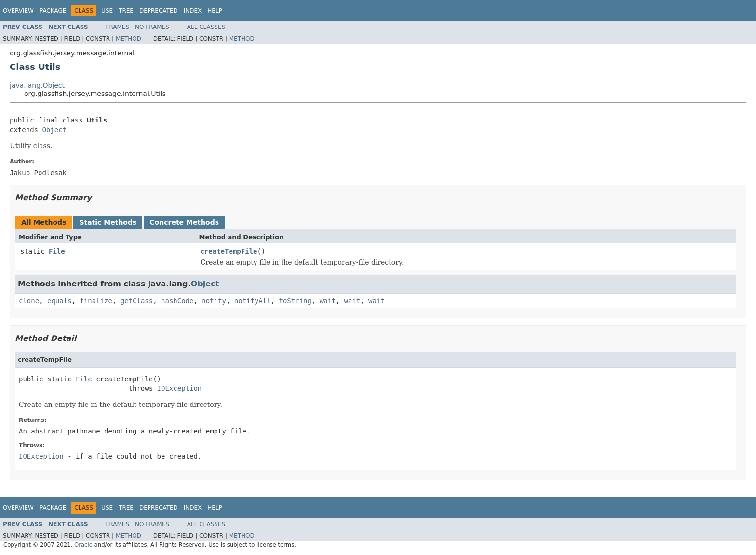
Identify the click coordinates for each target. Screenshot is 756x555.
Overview (18, 11)
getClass (137, 301)
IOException (180, 388)
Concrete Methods (184, 222)
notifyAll (253, 301)
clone (29, 301)
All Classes (206, 27)
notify (214, 301)
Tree (126, 11)
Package (53, 11)
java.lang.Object (37, 85)
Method (128, 39)
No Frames (152, 27)
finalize (96, 301)
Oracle (83, 545)
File (57, 251)
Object (54, 130)
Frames (118, 27)
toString (295, 301)
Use (107, 11)
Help (215, 11)
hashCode (177, 301)
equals (60, 301)
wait (328, 301)
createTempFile (229, 251)
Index (193, 11)
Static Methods (108, 222)
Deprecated (159, 11)
